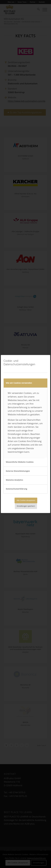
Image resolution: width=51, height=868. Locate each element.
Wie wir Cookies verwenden (19, 383)
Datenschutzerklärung (17, 489)
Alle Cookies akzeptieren (26, 500)
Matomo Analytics (14, 480)
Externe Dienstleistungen (18, 471)
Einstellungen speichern (26, 506)
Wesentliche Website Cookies (20, 462)
